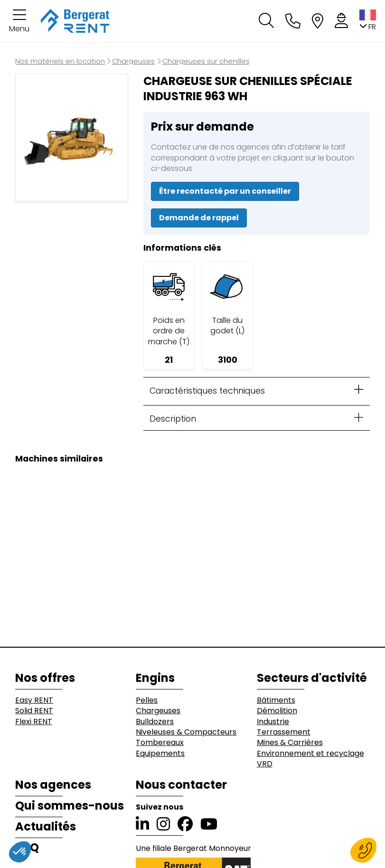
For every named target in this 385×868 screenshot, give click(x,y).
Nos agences (53, 785)
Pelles (147, 700)
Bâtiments (276, 700)
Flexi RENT (34, 722)
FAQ (27, 848)
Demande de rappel (199, 218)
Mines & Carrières (290, 743)
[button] (19, 21)
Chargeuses (158, 711)
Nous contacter (181, 785)
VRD (265, 764)
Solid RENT (34, 711)
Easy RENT (34, 700)
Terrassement (284, 732)
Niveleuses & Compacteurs (186, 732)
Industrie (273, 722)
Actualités (46, 827)
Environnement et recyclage (310, 754)
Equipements (160, 754)
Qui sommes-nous (70, 806)
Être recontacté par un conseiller (225, 191)
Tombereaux (160, 743)
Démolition (277, 711)
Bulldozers (155, 722)
